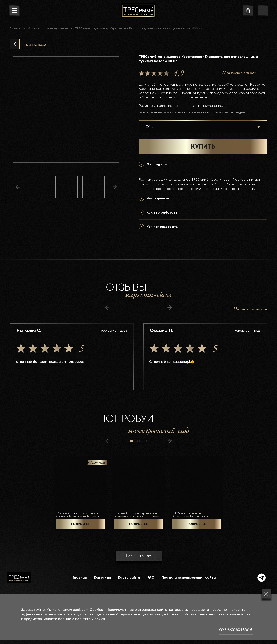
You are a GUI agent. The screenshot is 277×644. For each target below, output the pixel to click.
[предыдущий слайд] (107, 308)
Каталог (34, 29)
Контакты (102, 578)
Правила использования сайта (189, 578)
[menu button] (14, 11)
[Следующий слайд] (115, 187)
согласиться (236, 629)
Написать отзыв (239, 73)
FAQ (151, 578)
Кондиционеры (57, 29)
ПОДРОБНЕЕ (80, 524)
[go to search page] (263, 11)
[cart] (248, 11)
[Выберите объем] (203, 127)
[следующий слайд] (170, 308)
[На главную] (138, 11)
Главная (15, 29)
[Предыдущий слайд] (18, 187)
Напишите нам (138, 556)
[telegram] (262, 578)
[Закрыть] (266, 594)
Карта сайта (129, 578)
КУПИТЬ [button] (203, 147)
